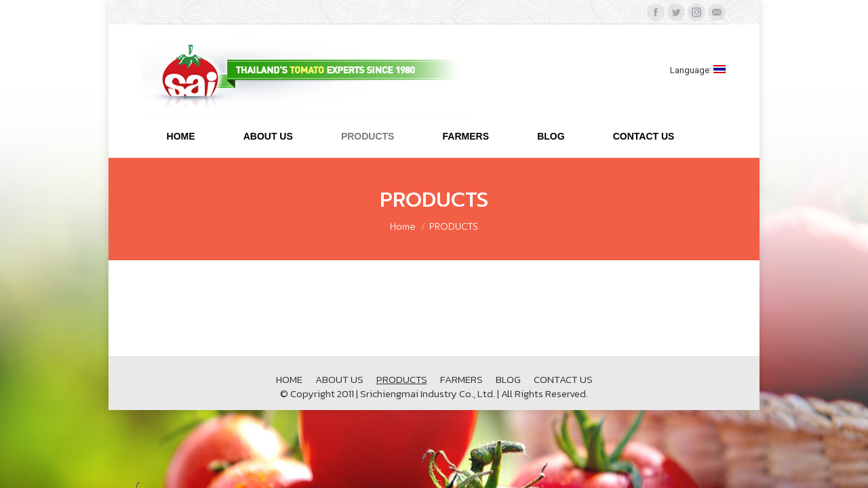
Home (403, 227)
